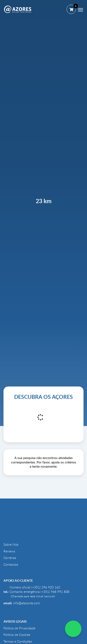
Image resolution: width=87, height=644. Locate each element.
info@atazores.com (26, 603)
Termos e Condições (18, 641)
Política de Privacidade (19, 628)
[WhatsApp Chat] (73, 629)
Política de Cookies (17, 635)
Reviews (9, 551)
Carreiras (10, 558)
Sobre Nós (11, 545)
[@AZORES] (18, 9)
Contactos (11, 565)
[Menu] (81, 10)
